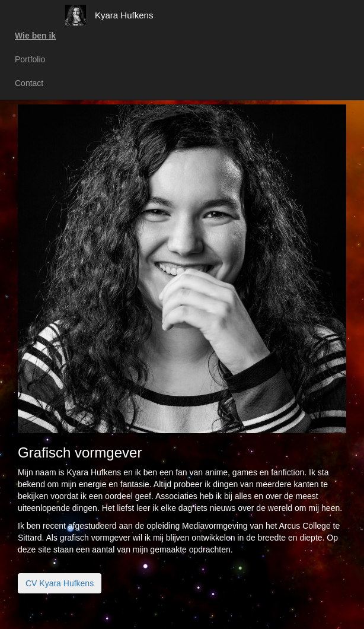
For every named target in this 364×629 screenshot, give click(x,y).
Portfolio (30, 59)
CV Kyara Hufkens (60, 583)
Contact (29, 83)
